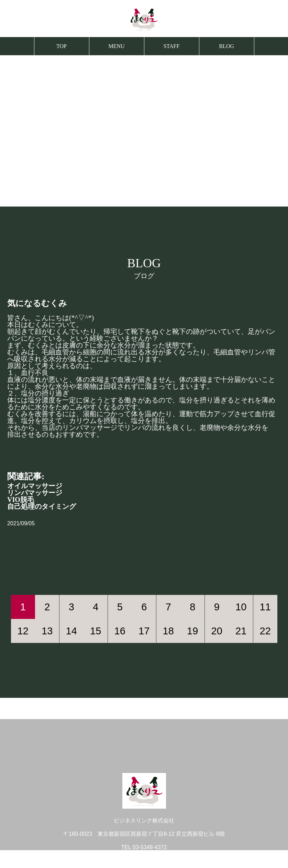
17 (144, 631)
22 (265, 631)
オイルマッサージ (35, 486)
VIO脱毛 (21, 500)
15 (96, 631)
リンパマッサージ (35, 493)
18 (168, 631)
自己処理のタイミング (42, 506)
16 (120, 631)
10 (241, 607)
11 (265, 607)
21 (241, 631)
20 (217, 631)
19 (192, 631)
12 (23, 631)
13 (47, 631)
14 (71, 631)
